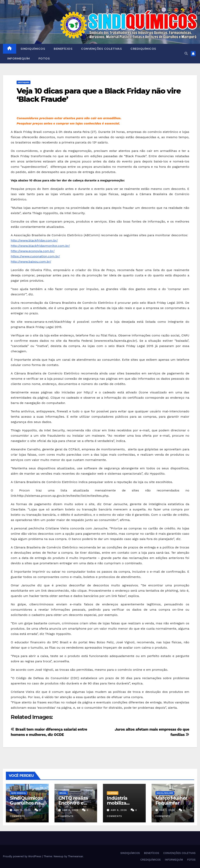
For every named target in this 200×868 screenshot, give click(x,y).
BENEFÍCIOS (63, 49)
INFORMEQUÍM (19, 59)
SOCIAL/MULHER (165, 793)
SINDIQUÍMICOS (33, 49)
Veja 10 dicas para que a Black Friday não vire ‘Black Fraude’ (99, 95)
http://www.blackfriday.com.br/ (34, 240)
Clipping (113, 793)
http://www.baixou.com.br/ (31, 262)
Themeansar (75, 856)
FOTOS (44, 59)
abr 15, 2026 (22, 810)
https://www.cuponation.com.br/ (35, 256)
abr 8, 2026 (70, 810)
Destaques (24, 82)
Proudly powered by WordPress (23, 856)
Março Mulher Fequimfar (171, 800)
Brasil (63, 793)
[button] (186, 54)
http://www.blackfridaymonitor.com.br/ (40, 246)
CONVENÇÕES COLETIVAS (101, 49)
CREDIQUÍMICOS (143, 49)
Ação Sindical (18, 793)
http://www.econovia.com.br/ (33, 251)
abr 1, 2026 (167, 810)
